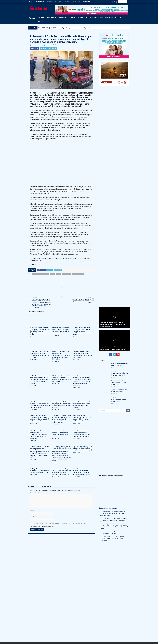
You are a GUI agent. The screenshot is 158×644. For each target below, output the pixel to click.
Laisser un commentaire (70, 45)
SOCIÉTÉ (71, 18)
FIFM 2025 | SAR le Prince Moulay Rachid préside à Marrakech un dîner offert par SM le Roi (40, 354)
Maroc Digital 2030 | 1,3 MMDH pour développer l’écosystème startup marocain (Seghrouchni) (65, 28)
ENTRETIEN (98, 18)
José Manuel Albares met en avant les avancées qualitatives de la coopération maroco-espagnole (112, 324)
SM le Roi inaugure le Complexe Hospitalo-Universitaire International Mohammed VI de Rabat (81, 434)
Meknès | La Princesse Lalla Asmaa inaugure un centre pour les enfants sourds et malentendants (61, 330)
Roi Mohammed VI (78, 274)
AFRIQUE (41, 18)
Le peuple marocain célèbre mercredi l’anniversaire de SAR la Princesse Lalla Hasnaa (82, 405)
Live (55, 2)
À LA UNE (32, 18)
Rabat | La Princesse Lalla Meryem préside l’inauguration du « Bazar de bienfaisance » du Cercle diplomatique (61, 355)
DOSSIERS (109, 18)
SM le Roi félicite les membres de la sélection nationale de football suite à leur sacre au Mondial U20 (82, 472)
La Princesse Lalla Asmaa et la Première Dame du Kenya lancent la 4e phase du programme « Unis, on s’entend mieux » (61, 419)
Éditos (60, 2)
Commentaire (34, 493)
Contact (50, 2)
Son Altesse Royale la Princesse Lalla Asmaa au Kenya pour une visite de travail (60, 434)
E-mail (32, 517)
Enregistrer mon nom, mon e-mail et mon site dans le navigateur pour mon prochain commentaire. (60, 523)
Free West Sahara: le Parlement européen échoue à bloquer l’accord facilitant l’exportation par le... (113, 513)
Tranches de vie (76, 2)
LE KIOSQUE (87, 2)
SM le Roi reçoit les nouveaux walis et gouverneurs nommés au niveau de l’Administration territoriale (39, 435)
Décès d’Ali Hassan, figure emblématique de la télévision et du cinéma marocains (119, 374)
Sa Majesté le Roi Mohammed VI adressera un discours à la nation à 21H (40, 471)
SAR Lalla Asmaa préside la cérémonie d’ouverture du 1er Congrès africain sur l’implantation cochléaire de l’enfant (40, 331)
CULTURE (80, 18)
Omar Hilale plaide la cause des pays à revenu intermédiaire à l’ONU (80, 300)
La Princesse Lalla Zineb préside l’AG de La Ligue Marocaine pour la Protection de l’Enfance (83, 354)
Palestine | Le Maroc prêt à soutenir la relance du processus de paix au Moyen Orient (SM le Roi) (61, 379)
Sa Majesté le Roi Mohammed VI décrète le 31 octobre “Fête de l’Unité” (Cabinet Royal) (83, 418)
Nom (32, 511)
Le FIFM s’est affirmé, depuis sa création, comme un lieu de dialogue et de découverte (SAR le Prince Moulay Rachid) (40, 380)
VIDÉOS (41, 22)
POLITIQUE (51, 18)
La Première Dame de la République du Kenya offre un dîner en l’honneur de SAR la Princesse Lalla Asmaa (40, 418)
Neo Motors (67, 274)
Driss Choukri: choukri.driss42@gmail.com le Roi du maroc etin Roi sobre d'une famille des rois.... (114, 527)
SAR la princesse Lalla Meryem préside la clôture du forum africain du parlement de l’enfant (61, 405)
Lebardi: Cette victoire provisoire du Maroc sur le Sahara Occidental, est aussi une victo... (114, 520)
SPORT (117, 18)
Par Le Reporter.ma (37, 45)
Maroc (53, 274)
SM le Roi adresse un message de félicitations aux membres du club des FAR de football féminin (40, 405)
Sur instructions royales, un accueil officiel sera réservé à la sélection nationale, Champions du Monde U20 (61, 472)
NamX (59, 274)
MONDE (89, 18)
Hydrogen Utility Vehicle (41, 274)
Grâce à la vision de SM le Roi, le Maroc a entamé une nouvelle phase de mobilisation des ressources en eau (82, 331)
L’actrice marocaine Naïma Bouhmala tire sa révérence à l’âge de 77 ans (119, 383)
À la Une (57, 45)
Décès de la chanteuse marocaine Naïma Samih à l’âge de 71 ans (118, 400)
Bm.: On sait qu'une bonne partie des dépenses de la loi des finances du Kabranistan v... (112, 539)
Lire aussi (67, 2)
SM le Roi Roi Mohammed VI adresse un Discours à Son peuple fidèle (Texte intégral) (83, 448)
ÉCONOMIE (61, 18)
